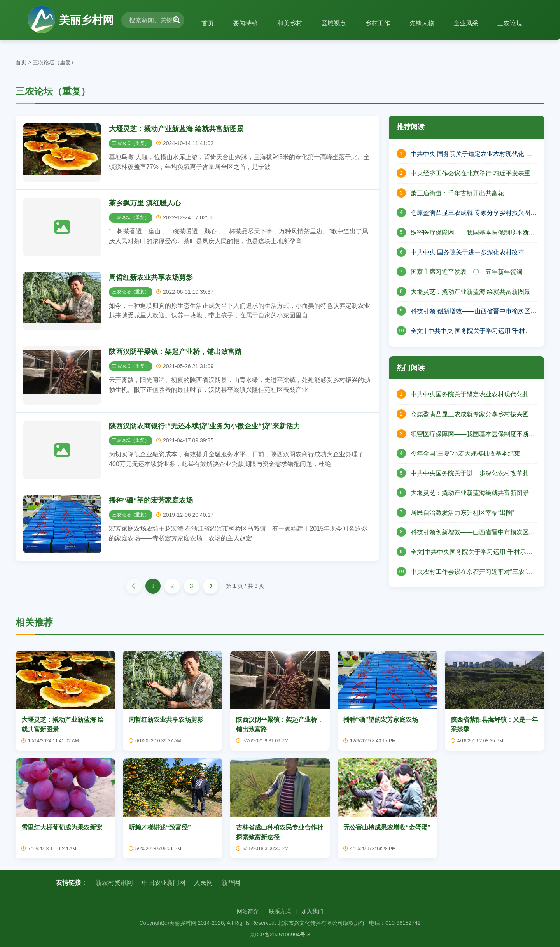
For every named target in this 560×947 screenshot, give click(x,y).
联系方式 (280, 911)
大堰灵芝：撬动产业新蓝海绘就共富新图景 (470, 493)
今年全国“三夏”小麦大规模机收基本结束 (466, 453)
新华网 (231, 883)
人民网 (203, 883)
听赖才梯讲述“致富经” (160, 827)
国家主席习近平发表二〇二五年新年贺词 (467, 272)
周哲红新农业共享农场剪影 (151, 277)
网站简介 (248, 911)
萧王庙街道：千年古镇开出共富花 (457, 193)
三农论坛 (510, 23)
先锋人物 (421, 23)
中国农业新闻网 (164, 883)
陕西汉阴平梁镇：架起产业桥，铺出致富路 (175, 352)
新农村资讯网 (114, 883)
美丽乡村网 (71, 20)
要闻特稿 (244, 23)
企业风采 (465, 23)
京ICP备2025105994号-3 (280, 935)
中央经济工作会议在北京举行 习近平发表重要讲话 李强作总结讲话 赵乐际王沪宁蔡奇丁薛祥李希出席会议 (474, 174)
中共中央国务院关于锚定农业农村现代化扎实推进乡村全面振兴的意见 (473, 395)
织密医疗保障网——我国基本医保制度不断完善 (473, 233)
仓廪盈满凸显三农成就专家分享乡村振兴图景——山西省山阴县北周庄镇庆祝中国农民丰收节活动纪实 (473, 415)
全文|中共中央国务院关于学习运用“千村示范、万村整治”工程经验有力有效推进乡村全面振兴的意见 (471, 553)
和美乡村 (288, 23)
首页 (206, 23)
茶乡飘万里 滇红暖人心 (145, 203)
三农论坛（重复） (54, 62)
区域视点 (332, 23)
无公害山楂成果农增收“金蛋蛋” (387, 827)
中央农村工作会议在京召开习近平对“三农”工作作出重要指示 (472, 573)
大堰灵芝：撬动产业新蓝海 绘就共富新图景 (176, 129)
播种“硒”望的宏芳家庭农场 (151, 500)
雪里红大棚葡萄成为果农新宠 (62, 827)
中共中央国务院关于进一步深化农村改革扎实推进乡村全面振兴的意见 (473, 474)
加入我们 (312, 911)
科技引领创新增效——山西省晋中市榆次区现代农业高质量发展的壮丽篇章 (473, 533)
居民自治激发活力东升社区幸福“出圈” (463, 513)
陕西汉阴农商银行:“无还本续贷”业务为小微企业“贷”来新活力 (205, 426)
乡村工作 (377, 23)
